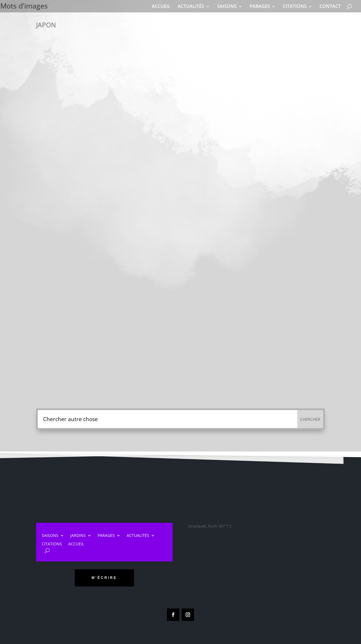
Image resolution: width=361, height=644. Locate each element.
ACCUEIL (161, 6)
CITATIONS (295, 6)
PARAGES (260, 6)
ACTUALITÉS (191, 6)
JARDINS (78, 536)
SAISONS (227, 6)
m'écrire (104, 578)
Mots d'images (37, 6)
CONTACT (330, 6)
